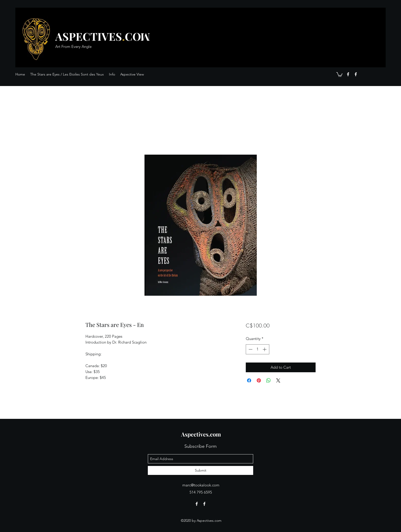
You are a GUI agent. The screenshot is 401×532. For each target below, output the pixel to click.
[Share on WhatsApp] (269, 380)
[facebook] (348, 74)
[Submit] (201, 470)
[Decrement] (250, 349)
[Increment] (265, 349)
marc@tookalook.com (201, 485)
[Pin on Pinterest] (259, 380)
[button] (339, 74)
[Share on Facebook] (249, 380)
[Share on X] (278, 380)
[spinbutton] (257, 349)
